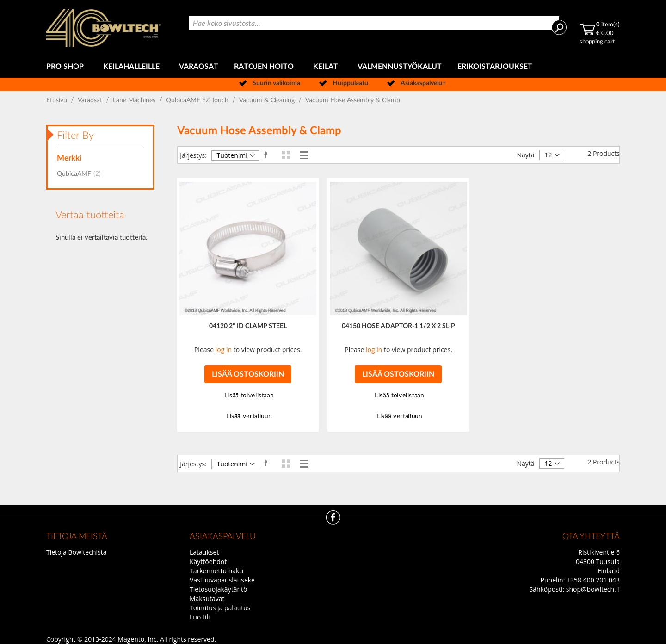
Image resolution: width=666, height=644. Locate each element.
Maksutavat (207, 598)
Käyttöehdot (208, 561)
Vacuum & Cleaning (268, 100)
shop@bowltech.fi (593, 589)
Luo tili (200, 617)
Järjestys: (193, 155)
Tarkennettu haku (216, 571)
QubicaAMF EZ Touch (198, 100)
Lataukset (204, 552)
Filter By (75, 136)
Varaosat (91, 100)
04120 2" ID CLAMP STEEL (248, 326)
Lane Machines (135, 100)
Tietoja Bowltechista (76, 552)
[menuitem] (67, 67)
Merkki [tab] (69, 158)
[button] (248, 396)
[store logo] (104, 28)
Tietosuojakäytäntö (218, 589)
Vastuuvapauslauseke (222, 580)
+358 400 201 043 (593, 580)
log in (224, 350)
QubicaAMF (82, 174)
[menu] (333, 67)
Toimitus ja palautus (220, 608)
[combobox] (374, 23)
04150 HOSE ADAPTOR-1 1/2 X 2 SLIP (398, 326)
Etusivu (58, 100)
